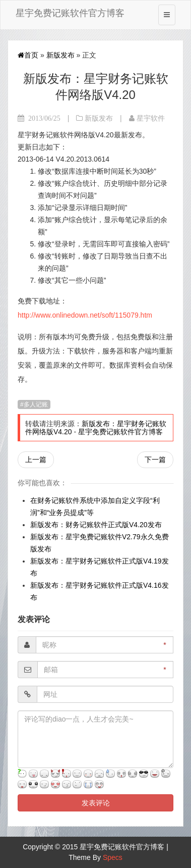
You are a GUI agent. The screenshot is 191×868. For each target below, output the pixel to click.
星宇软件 (151, 118)
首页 (28, 55)
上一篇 (36, 459)
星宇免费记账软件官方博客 (70, 13)
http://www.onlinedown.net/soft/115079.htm (85, 315)
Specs (113, 857)
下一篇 (155, 459)
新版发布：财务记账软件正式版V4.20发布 (96, 525)
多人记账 (36, 404)
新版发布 (60, 55)
